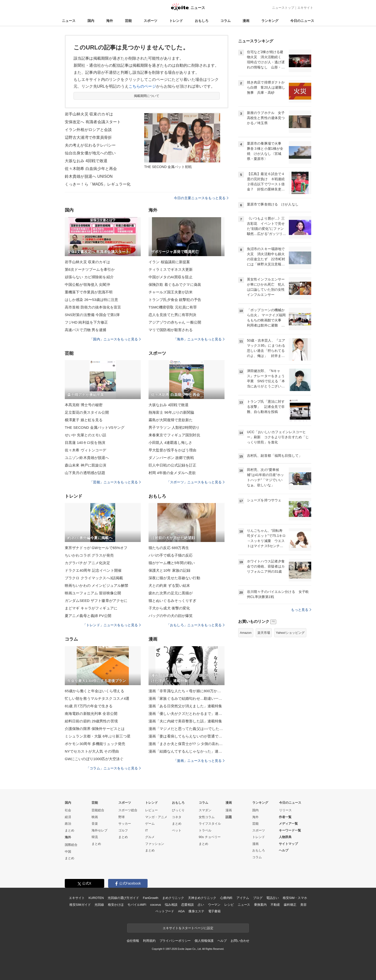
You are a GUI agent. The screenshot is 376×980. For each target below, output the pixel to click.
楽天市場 (264, 633)
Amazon (246, 633)
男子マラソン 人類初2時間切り (174, 427)
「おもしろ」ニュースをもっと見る (196, 625)
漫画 (246, 21)
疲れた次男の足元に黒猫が (171, 593)
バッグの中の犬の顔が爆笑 (171, 616)
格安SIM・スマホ (295, 898)
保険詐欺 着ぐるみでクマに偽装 (175, 285)
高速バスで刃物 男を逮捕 (86, 330)
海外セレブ (99, 830)
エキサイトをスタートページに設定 (188, 928)
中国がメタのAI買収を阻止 (171, 277)
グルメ (150, 837)
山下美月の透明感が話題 (85, 473)
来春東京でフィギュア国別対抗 (174, 435)
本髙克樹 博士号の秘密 (84, 405)
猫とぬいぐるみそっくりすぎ (173, 601)
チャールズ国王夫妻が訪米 (171, 292)
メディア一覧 (288, 824)
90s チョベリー (210, 837)
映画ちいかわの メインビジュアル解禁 (97, 585)
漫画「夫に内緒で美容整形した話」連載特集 (185, 721)
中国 (68, 852)
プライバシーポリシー (175, 941)
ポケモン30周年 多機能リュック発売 (95, 744)
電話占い (272, 898)
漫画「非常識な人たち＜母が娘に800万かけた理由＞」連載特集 (187, 691)
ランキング (270, 21)
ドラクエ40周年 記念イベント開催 (93, 570)
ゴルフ (123, 830)
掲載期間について (147, 96)
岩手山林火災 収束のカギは (89, 114)
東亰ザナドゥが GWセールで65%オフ (96, 548)
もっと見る (301, 610)
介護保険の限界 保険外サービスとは (95, 729)
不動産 (275, 905)
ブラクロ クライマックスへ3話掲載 (94, 578)
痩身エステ (196, 911)
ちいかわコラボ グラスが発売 (89, 555)
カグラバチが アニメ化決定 (87, 563)
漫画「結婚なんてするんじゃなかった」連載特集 (187, 751)
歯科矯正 (290, 905)
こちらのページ (142, 86)
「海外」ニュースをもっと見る (199, 339)
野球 (122, 817)
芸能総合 (98, 810)
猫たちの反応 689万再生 (169, 548)
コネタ (177, 817)
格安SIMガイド (80, 905)
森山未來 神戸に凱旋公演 (86, 465)
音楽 (95, 824)
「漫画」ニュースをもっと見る (199, 761)
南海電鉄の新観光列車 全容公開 (91, 714)
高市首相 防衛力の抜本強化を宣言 (93, 307)
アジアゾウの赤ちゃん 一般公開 (175, 322)
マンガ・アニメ (156, 817)
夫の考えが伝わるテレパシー (90, 145)
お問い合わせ (240, 941)
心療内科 (226, 898)
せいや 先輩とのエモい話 (86, 435)
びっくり (178, 810)
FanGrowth (151, 898)
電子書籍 (214, 911)
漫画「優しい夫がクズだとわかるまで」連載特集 (187, 714)
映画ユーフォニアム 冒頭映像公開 (93, 593)
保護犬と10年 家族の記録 (169, 570)
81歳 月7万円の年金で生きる (89, 706)
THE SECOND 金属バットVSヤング (95, 427)
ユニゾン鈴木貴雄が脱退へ (87, 458)
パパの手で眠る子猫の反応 (171, 555)
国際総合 (71, 845)
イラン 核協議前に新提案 (169, 262)
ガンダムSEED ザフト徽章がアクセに (96, 601)
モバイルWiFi (137, 905)
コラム (226, 21)
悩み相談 (171, 905)
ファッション (155, 844)
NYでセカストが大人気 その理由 (92, 751)
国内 (91, 21)
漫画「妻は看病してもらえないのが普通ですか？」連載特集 (187, 736)
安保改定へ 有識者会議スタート (93, 122)
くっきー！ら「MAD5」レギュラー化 (98, 184)
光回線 (99, 905)
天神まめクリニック (202, 898)
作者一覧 (285, 817)
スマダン (205, 810)
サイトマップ (288, 844)
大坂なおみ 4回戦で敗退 (86, 161)
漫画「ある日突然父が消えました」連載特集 (185, 706)
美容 (303, 905)
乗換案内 (260, 905)
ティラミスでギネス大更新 (171, 269)
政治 (68, 824)
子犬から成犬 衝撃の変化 (169, 608)
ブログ (258, 898)
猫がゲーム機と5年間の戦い (172, 563)
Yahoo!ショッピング (290, 633)
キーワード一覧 (290, 830)
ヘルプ (284, 850)
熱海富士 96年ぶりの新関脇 (171, 412)
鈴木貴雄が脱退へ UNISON (89, 176)
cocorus (155, 905)
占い (201, 905)
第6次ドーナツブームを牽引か (90, 269)
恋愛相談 (187, 905)
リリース (285, 810)
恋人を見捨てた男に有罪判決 (173, 315)
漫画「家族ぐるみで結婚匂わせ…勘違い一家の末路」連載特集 (187, 698)
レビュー (151, 810)
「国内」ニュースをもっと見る (115, 339)
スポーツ (150, 21)
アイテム (243, 898)
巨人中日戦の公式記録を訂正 (173, 465)
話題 (229, 817)
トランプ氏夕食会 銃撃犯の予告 (175, 300)
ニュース (69, 21)
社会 (68, 810)
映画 (95, 817)
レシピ (229, 905)
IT (147, 830)
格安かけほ (116, 905)
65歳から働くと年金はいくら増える (94, 691)
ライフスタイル (210, 824)
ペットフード (165, 911)
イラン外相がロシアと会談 (88, 130)
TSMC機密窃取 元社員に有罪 (173, 307)
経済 (68, 817)
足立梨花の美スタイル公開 (87, 412)
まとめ (70, 830)
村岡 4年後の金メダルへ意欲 (172, 473)
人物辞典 (285, 837)
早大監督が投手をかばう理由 (173, 450)
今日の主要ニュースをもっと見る (201, 198)
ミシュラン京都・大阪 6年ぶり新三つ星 (98, 736)
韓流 (95, 837)
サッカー (125, 824)
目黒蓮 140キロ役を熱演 (85, 443)
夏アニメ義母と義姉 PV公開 (88, 616)
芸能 (128, 21)
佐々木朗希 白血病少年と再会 (91, 169)
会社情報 (133, 941)
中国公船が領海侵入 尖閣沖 (87, 285)
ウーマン (214, 905)
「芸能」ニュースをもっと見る (115, 482)
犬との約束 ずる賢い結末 (169, 585)
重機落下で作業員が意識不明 (89, 292)
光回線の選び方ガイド (123, 898)
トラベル (205, 830)
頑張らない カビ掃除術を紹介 (89, 277)
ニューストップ (283, 8)
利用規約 (149, 941)
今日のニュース (302, 21)
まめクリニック (173, 898)
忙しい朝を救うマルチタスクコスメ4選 (97, 698)
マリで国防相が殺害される (171, 330)
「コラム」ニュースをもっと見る (113, 768)
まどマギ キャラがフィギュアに (91, 608)
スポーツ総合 (128, 810)
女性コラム (207, 817)
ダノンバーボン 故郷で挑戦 (171, 458)
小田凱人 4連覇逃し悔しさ (170, 443)
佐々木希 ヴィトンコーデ (86, 450)
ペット (177, 830)
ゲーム (150, 824)
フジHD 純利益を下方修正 (86, 322)
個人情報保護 (204, 941)
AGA (181, 911)
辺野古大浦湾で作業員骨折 (88, 137)
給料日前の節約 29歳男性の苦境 (91, 721)
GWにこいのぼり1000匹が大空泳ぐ (94, 759)
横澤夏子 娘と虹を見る (84, 420)
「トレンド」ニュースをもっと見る (112, 625)
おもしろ (202, 21)
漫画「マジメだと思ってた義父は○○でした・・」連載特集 (187, 729)
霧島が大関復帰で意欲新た (171, 420)
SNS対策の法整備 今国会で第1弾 (92, 315)
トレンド (176, 21)
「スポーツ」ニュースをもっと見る (196, 482)
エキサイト (305, 8)
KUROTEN (96, 898)
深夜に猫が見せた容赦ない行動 (174, 578)
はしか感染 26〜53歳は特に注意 (92, 300)
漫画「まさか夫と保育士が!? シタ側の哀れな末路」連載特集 (187, 744)
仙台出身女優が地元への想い (90, 153)
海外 (110, 21)
